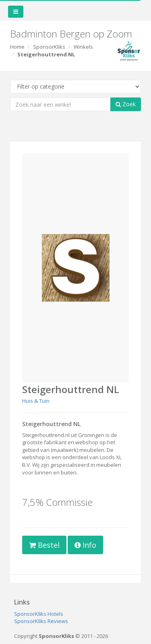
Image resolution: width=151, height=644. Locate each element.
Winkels (83, 47)
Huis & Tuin (36, 401)
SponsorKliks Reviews (41, 621)
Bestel (44, 545)
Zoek (126, 104)
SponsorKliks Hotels (39, 614)
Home (17, 47)
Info (85, 545)
